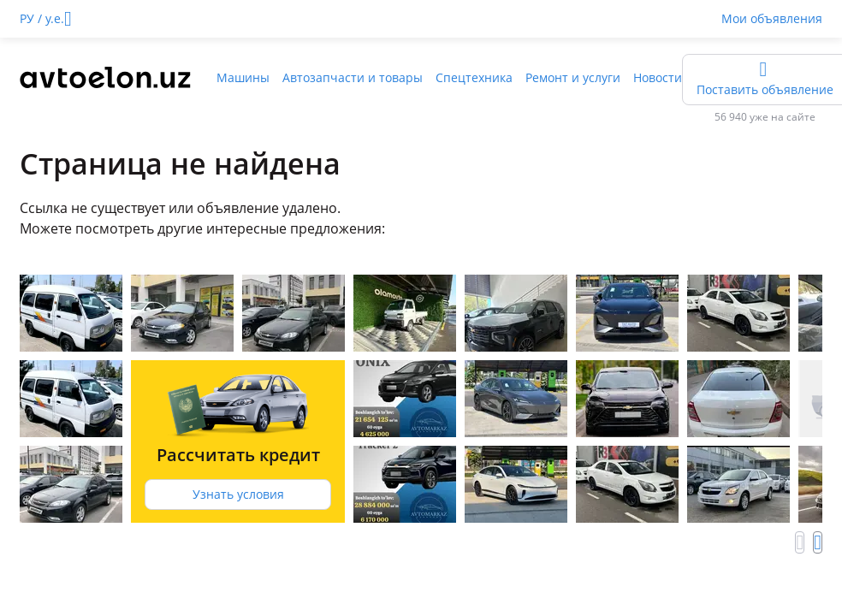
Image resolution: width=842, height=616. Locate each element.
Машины (243, 77)
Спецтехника (474, 77)
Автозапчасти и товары (353, 77)
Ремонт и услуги (573, 77)
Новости (658, 77)
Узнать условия (238, 494)
